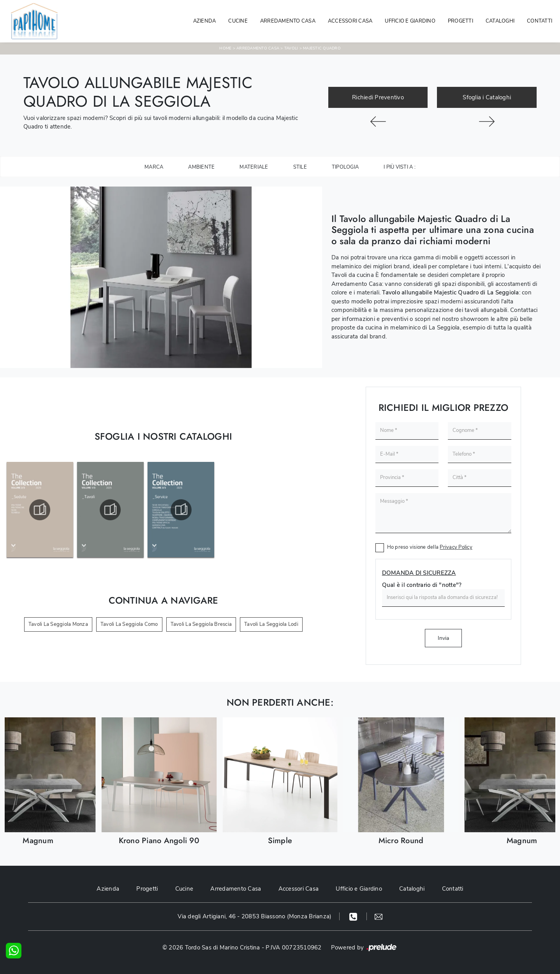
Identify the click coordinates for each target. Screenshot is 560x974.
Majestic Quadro (322, 48)
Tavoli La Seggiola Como (129, 624)
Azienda (205, 21)
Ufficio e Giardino (359, 889)
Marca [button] (154, 167)
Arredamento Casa (288, 21)
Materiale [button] (254, 167)
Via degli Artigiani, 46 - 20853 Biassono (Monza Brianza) (254, 916)
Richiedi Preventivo (378, 97)
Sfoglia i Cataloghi (487, 97)
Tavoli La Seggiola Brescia (201, 624)
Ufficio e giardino (410, 21)
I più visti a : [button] (400, 167)
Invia (443, 638)
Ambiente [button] (201, 167)
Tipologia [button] (345, 167)
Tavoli (291, 48)
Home (225, 48)
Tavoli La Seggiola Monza (58, 624)
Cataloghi (500, 21)
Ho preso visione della (430, 547)
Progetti (461, 21)
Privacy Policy (456, 547)
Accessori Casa (350, 21)
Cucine (238, 21)
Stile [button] (300, 167)
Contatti (540, 21)
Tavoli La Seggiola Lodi (271, 624)
